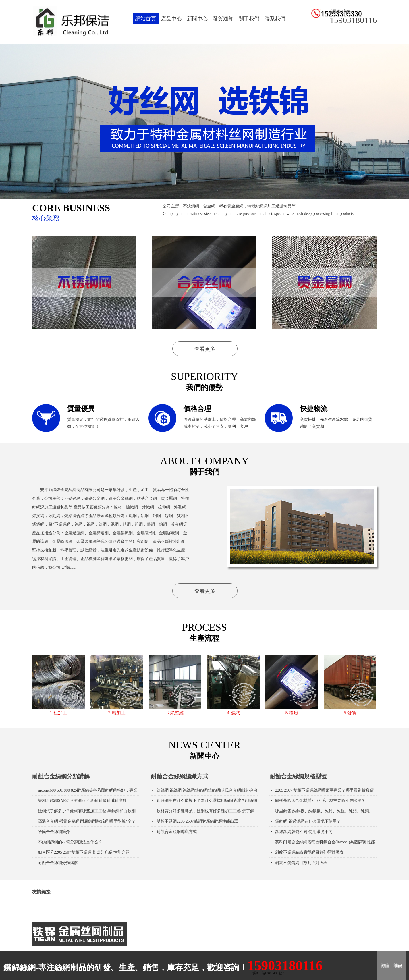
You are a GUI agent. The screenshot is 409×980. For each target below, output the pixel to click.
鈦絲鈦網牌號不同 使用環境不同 (304, 832)
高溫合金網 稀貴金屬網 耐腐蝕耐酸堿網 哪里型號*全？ (87, 821)
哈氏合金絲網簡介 (54, 832)
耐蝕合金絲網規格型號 (298, 776)
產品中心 (171, 19)
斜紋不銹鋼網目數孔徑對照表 (301, 863)
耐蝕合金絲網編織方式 (180, 776)
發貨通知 (223, 19)
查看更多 (205, 349)
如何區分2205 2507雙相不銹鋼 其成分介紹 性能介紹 (84, 852)
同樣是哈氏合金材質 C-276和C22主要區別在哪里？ (320, 801)
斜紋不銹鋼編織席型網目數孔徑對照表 (309, 852)
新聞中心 (197, 19)
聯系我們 (275, 19)
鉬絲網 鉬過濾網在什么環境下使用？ (308, 821)
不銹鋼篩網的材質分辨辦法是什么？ (70, 842)
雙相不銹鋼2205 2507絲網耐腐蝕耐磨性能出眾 (197, 821)
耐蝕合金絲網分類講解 (61, 776)
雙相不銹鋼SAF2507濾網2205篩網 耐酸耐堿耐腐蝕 (82, 801)
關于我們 (249, 19)
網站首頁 (146, 19)
